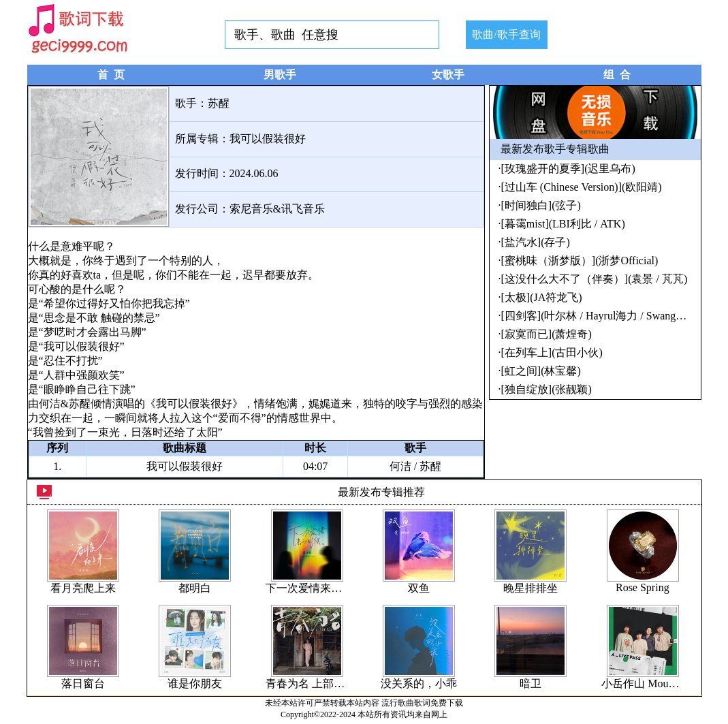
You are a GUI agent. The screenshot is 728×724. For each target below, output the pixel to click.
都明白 (195, 588)
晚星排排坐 (531, 588)
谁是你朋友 (195, 683)
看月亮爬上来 (83, 588)
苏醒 (219, 103)
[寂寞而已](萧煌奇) (547, 334)
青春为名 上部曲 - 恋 (315, 683)
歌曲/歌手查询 (506, 34)
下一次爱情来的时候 (315, 588)
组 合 (617, 75)
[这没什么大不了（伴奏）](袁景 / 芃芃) (595, 279)
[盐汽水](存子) (536, 242)
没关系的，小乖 (419, 683)
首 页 (111, 75)
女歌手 (448, 75)
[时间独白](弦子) (541, 205)
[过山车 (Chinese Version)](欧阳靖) (582, 187)
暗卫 (531, 683)
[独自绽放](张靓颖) (547, 389)
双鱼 (419, 588)
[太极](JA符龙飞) (542, 297)
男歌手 (280, 75)
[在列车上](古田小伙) (552, 352)
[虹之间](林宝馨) (541, 371)
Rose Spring (643, 587)
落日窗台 (83, 683)
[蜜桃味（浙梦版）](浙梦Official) (580, 261)
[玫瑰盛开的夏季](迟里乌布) (568, 169)
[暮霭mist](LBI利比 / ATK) (563, 224)
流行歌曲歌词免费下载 (422, 703)
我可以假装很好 (268, 139)
